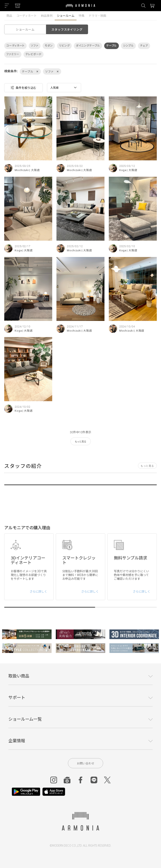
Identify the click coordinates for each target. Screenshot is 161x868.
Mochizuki (22, 170)
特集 (82, 16)
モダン (49, 46)
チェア (144, 46)
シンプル (128, 46)
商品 (9, 16)
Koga (123, 170)
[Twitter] (107, 780)
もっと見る (81, 442)
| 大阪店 (35, 170)
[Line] (94, 780)
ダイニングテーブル (88, 46)
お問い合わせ (86, 763)
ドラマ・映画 (97, 16)
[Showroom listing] (18, 6)
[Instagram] (54, 780)
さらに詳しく (38, 591)
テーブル (112, 46)
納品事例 (47, 16)
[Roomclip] (67, 780)
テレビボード (34, 54)
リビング (64, 46)
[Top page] (80, 8)
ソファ (35, 46)
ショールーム (66, 16)
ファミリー (13, 54)
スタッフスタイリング (67, 29)
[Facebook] (80, 780)
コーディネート (27, 16)
